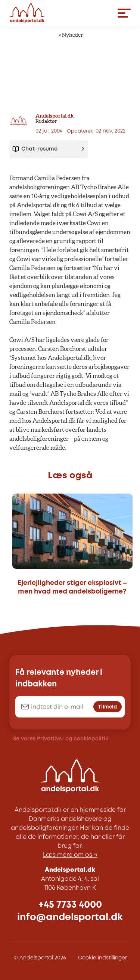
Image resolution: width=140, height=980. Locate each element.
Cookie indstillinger (102, 958)
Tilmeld (108, 707)
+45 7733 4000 (70, 905)
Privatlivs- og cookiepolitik (73, 739)
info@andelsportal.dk (70, 917)
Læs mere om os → (70, 855)
